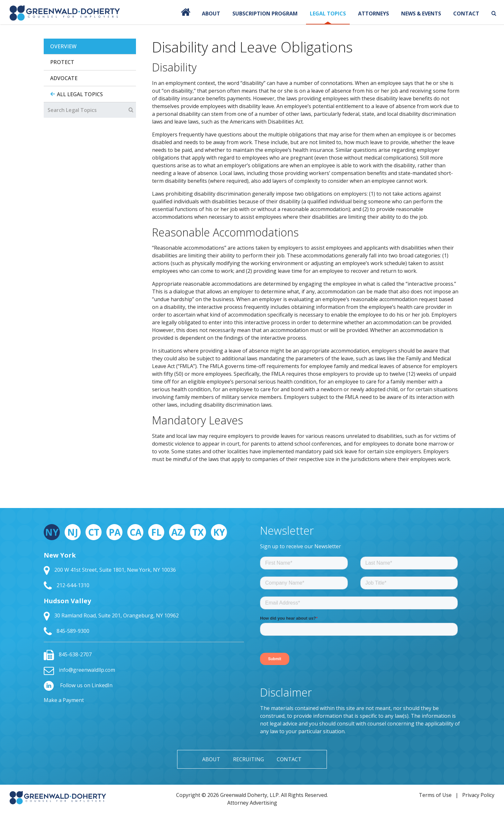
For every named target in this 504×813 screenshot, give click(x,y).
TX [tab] (198, 532)
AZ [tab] (177, 532)
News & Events (421, 14)
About (211, 14)
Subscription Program (265, 14)
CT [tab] (94, 532)
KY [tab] (219, 532)
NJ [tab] (73, 532)
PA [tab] (115, 532)
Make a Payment (64, 700)
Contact (466, 14)
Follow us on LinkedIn (78, 685)
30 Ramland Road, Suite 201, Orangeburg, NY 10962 (111, 615)
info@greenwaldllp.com (79, 670)
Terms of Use (435, 795)
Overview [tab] (63, 46)
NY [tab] (52, 532)
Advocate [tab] (64, 78)
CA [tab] (135, 532)
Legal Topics (328, 14)
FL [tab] (156, 532)
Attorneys (373, 14)
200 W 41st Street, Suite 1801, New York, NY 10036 (110, 570)
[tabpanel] (306, 262)
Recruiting (248, 759)
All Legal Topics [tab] (80, 94)
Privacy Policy (478, 795)
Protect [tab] (62, 62)
